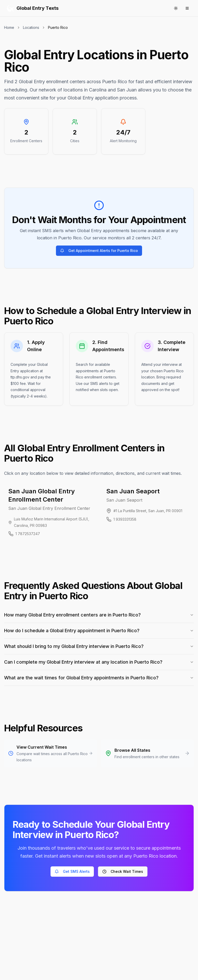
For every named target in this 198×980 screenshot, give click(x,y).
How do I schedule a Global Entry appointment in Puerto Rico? (99, 631)
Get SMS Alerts (72, 871)
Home (9, 27)
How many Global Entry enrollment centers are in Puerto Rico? (99, 615)
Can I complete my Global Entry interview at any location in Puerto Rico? (99, 662)
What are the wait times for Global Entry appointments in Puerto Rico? (99, 678)
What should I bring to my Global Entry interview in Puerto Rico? (99, 646)
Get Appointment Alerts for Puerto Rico (99, 251)
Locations (31, 27)
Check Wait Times (123, 871)
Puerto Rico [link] (58, 27)
